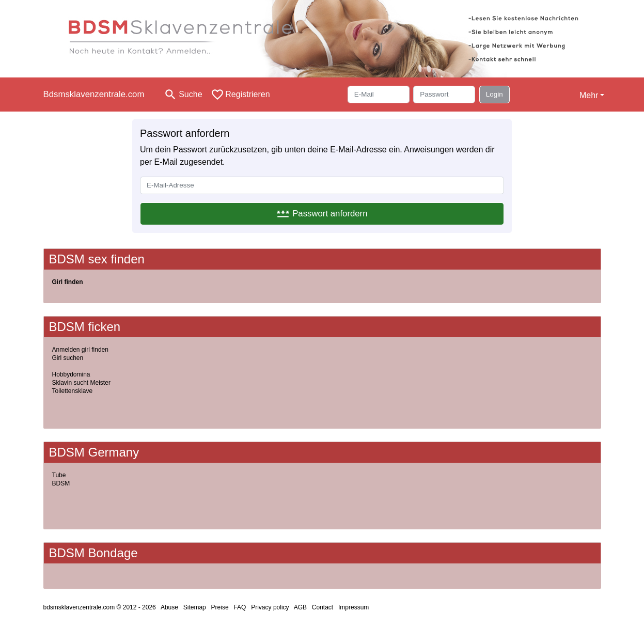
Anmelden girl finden (80, 350)
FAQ (240, 607)
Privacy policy (270, 607)
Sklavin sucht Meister (81, 383)
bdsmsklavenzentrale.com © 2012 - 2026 (100, 607)
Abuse (169, 607)
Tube (59, 475)
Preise (220, 607)
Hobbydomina (71, 374)
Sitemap (195, 607)
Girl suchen (68, 358)
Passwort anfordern (322, 214)
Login (494, 94)
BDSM (61, 483)
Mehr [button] (589, 95)
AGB (300, 607)
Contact (323, 607)
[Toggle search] (183, 95)
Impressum (354, 607)
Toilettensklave (73, 391)
